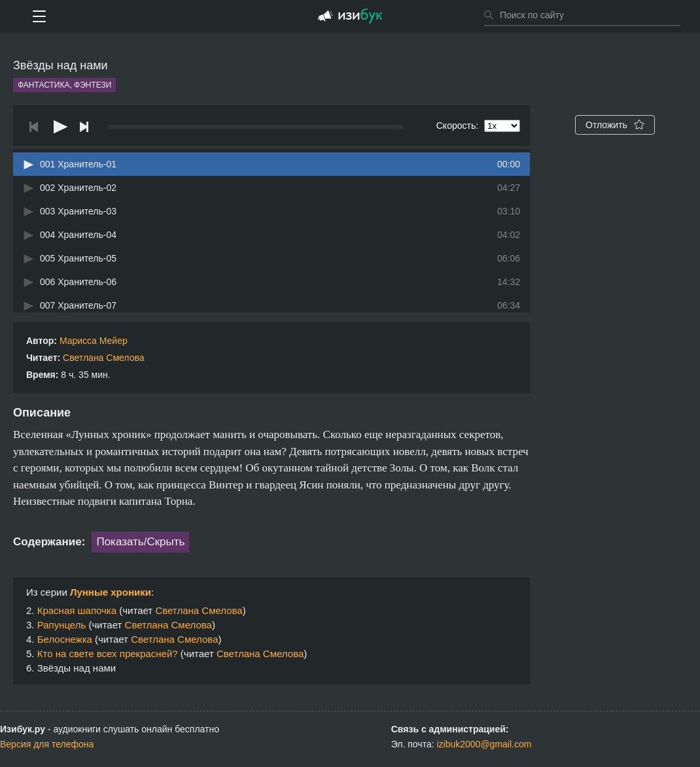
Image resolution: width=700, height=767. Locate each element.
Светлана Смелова (103, 358)
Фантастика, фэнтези (64, 85)
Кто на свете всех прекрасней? (108, 654)
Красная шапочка (77, 610)
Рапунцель (62, 625)
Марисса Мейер (94, 341)
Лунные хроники (111, 592)
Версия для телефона (47, 744)
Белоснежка (65, 639)
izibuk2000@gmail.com (484, 744)
